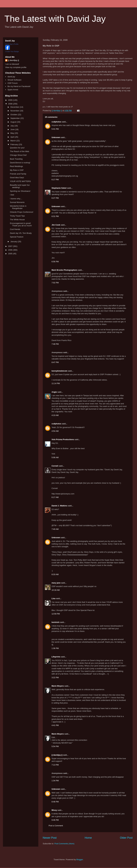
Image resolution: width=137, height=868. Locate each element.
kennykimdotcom (59, 371)
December (15, 107)
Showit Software (14, 80)
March (13, 141)
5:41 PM (55, 129)
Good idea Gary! (17, 178)
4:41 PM (55, 725)
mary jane (56, 583)
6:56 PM (55, 262)
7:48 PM (55, 344)
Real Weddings (16, 166)
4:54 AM (55, 431)
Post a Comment (56, 826)
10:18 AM (56, 590)
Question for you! (17, 148)
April (13, 137)
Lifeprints (56, 657)
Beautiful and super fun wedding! (20, 186)
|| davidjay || (57, 755)
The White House (17, 220)
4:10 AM (55, 415)
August (14, 122)
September (15, 118)
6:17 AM (55, 497)
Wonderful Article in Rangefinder (18, 207)
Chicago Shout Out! (18, 155)
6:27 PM (55, 198)
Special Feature (17, 237)
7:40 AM (55, 529)
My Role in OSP (17, 170)
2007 (11, 246)
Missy (54, 810)
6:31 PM (55, 216)
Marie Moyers (58, 686)
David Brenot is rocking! (20, 163)
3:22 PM (55, 678)
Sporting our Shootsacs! (20, 191)
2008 (11, 104)
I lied (12, 195)
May (13, 133)
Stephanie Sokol (59, 188)
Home (88, 838)
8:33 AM (55, 574)
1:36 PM (55, 648)
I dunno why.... (16, 199)
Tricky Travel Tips (17, 216)
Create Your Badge (12, 51)
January (14, 242)
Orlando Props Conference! (22, 212)
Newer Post (50, 838)
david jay (11, 77)
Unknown (56, 137)
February (15, 144)
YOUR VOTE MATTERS (20, 181)
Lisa (53, 598)
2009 (11, 100)
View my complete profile (16, 67)
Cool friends (15, 229)
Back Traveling (16, 159)
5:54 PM (55, 746)
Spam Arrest (13, 90)
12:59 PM (56, 614)
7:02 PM (55, 283)
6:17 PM (55, 180)
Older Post (126, 838)
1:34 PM (55, 781)
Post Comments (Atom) (64, 844)
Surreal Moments (17, 202)
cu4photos (56, 122)
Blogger (80, 860)
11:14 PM (56, 383)
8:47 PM (55, 362)
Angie (54, 392)
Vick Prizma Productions (63, 439)
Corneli (55, 466)
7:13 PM (55, 765)
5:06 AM (55, 457)
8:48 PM (55, 802)
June (13, 129)
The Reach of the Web (19, 151)
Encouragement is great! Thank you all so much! (21, 224)
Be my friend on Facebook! (19, 86)
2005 (11, 254)
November (15, 111)
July (12, 126)
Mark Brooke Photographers (64, 270)
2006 (11, 250)
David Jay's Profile (12, 44)
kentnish (55, 622)
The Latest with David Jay (55, 19)
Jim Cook (56, 225)
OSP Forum (13, 83)
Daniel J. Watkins (59, 506)
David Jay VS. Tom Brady (21, 233)
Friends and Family (18, 174)
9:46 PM (55, 820)
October (14, 115)
